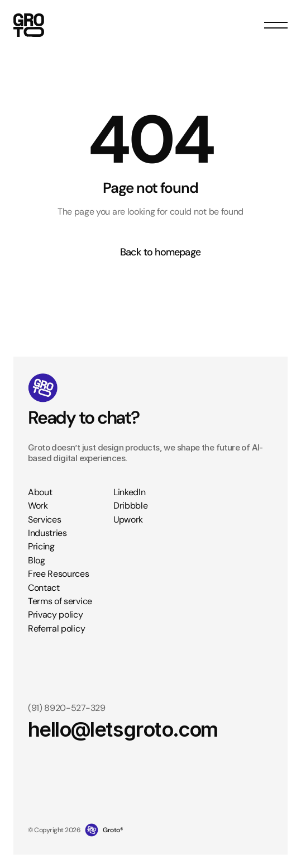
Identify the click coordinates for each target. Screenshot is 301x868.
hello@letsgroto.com (123, 730)
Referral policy (56, 629)
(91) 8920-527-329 (67, 708)
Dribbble (130, 506)
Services (44, 520)
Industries (47, 533)
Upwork (128, 520)
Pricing (41, 546)
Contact (44, 588)
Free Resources (59, 574)
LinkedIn (129, 492)
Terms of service (60, 601)
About (40, 492)
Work (38, 506)
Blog (37, 560)
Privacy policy (56, 615)
